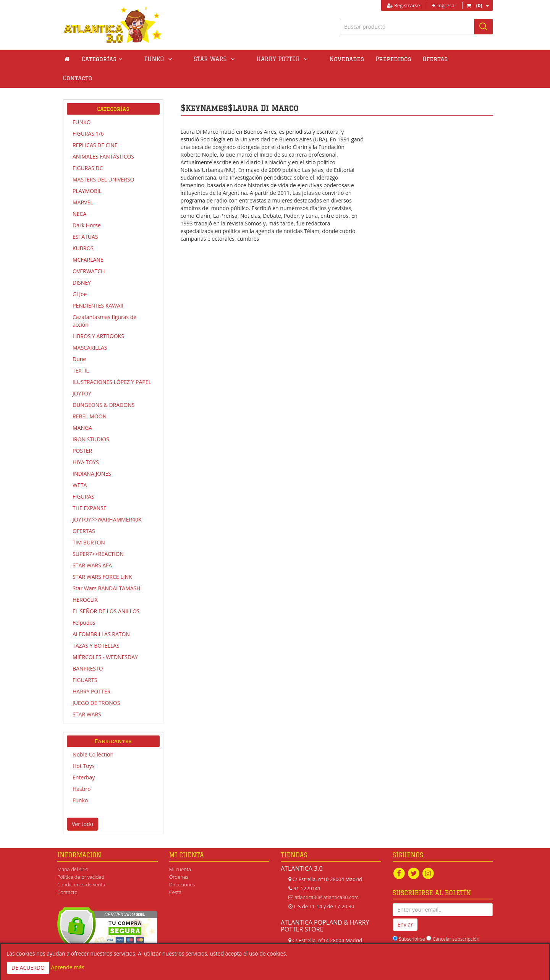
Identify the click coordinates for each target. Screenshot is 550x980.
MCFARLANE (88, 241)
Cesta (176, 873)
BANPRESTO (88, 649)
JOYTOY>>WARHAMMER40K (107, 500)
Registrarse (403, 5)
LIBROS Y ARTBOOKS (98, 317)
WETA (80, 466)
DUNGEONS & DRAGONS (104, 386)
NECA (79, 195)
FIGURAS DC (88, 149)
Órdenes (179, 858)
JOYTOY (82, 374)
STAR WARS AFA (92, 546)
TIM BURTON (89, 523)
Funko (80, 781)
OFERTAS (84, 512)
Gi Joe (80, 275)
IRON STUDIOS (91, 420)
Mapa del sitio (73, 850)
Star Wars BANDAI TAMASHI (107, 569)
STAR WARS (87, 695)
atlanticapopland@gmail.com (327, 939)
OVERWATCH (89, 252)
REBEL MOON (90, 397)
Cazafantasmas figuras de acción (104, 302)
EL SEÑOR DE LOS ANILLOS (106, 592)
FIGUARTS (85, 661)
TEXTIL (81, 351)
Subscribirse (412, 920)
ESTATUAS (85, 218)
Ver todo (82, 805)
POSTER (82, 432)
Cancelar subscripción (456, 920)
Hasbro (82, 770)
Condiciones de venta (81, 865)
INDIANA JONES (92, 454)
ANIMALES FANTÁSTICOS (103, 137)
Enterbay (84, 758)
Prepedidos (352, 59)
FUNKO (82, 103)
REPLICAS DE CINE (95, 126)
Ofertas (394, 59)
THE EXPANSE (90, 489)
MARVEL (83, 183)
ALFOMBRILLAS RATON (101, 615)
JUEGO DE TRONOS (96, 684)
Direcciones (182, 865)
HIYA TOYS (86, 443)
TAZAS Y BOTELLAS (96, 626)
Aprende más (68, 967)
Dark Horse (87, 206)
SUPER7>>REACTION (98, 535)
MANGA (82, 409)
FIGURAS (83, 477)
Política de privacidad (81, 858)
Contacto (432, 59)
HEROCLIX (85, 581)
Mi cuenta (180, 850)
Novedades (305, 59)
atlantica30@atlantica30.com (327, 878)
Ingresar (444, 5)
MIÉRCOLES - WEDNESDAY (105, 638)
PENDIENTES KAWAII (98, 286)
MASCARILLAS (90, 328)
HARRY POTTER (91, 672)
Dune (79, 340)
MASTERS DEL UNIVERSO (103, 160)
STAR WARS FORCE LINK (102, 558)
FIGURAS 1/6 (88, 114)
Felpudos (84, 603)
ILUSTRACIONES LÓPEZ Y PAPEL (112, 363)
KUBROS (83, 229)
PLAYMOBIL (87, 172)
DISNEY (82, 263)
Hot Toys (83, 747)
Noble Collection (93, 735)
